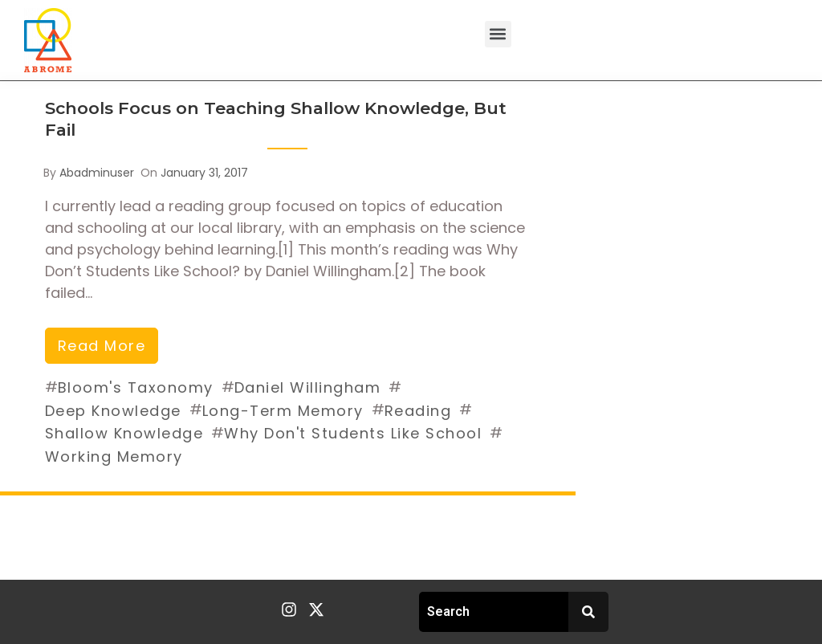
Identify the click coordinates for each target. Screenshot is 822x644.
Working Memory (114, 457)
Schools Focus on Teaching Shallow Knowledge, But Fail (276, 119)
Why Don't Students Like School (353, 433)
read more (102, 346)
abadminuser (97, 173)
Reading (418, 411)
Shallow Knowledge (124, 433)
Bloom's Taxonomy (136, 387)
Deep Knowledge (113, 411)
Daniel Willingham (308, 387)
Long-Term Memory (283, 411)
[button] (498, 34)
